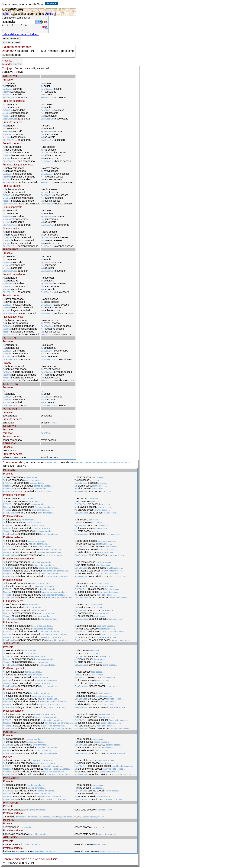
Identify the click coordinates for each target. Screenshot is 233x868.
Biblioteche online (11, 42)
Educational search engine (28, 14)
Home (6, 14)
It (44, 22)
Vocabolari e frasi (11, 38)
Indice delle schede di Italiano (20, 34)
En (45, 27)
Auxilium (51, 14)
